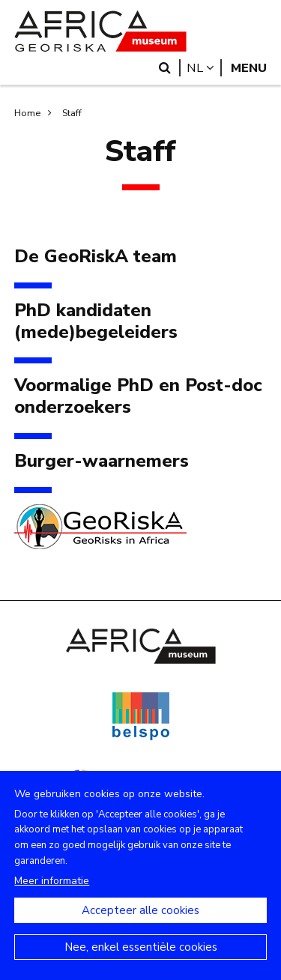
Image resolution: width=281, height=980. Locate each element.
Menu (249, 68)
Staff (72, 113)
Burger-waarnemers (102, 461)
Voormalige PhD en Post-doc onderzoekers (138, 396)
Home (27, 113)
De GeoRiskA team (96, 257)
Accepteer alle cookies (140, 926)
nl (204, 68)
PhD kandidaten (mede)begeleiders (96, 321)
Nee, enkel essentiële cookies (141, 963)
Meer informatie (52, 896)
